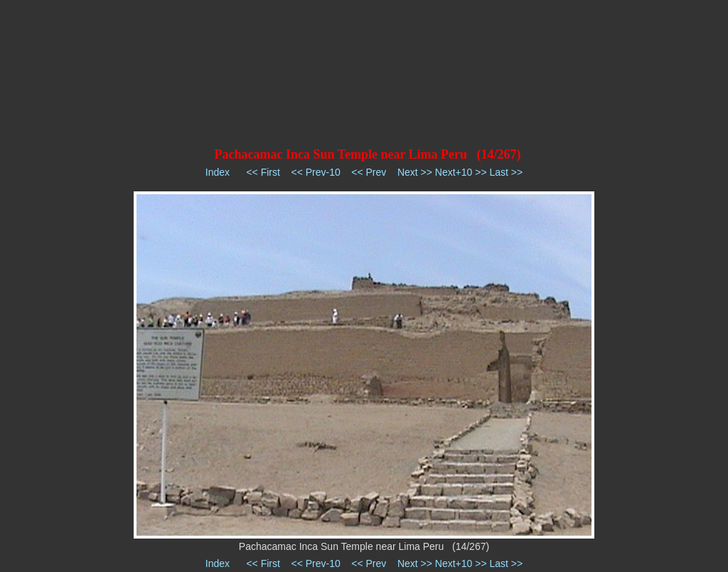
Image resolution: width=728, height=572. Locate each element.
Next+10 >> (461, 172)
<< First (263, 172)
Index (218, 172)
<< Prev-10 (315, 172)
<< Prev (369, 172)
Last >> (506, 172)
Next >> (415, 172)
